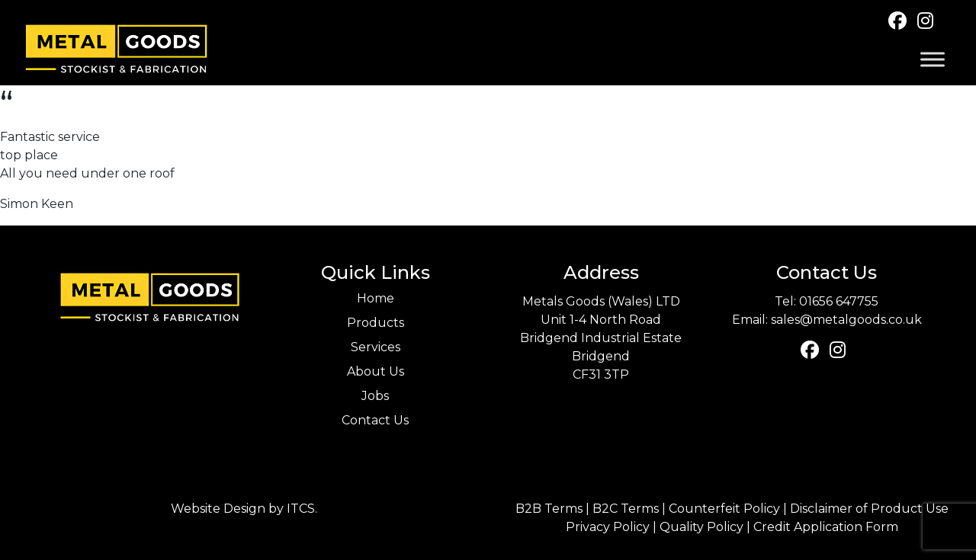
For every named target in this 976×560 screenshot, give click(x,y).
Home (376, 298)
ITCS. (302, 509)
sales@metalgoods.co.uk (846, 320)
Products (376, 323)
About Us (376, 371)
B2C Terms (626, 509)
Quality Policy (701, 527)
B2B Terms (549, 509)
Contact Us (375, 420)
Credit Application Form (826, 527)
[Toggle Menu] (933, 60)
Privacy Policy (608, 527)
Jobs (375, 396)
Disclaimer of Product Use (869, 509)
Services (376, 347)
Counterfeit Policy (724, 509)
